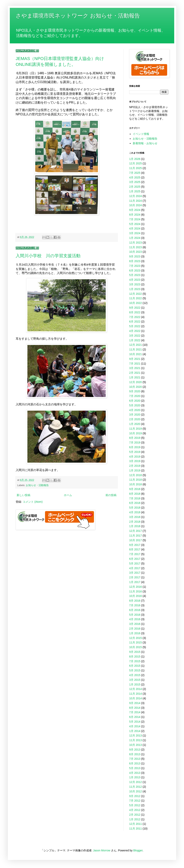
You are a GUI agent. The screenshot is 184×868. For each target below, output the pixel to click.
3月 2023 (135, 284)
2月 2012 (135, 815)
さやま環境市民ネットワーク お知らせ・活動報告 (78, 16)
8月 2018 (135, 494)
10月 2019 (136, 433)
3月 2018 (135, 517)
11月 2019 (136, 429)
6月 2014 (135, 717)
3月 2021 (135, 368)
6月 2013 (135, 763)
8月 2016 (135, 601)
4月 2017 (135, 568)
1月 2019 (135, 470)
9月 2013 (135, 750)
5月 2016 (135, 615)
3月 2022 (135, 336)
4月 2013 (135, 773)
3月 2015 (135, 680)
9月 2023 (135, 256)
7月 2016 (135, 605)
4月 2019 (135, 457)
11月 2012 (136, 787)
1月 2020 (135, 424)
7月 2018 (135, 498)
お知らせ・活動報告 (37, 485)
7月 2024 (135, 219)
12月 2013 (136, 735)
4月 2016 (135, 619)
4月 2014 (135, 726)
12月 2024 (136, 196)
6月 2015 (135, 666)
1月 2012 (135, 819)
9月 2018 (135, 489)
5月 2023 (135, 275)
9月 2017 (135, 545)
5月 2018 (135, 508)
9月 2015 (135, 652)
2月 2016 (135, 629)
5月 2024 (135, 224)
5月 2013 (135, 768)
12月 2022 (136, 294)
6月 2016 (135, 610)
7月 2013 (135, 759)
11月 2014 (136, 694)
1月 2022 (135, 340)
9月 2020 (135, 391)
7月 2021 (135, 364)
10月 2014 (136, 698)
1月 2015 (135, 684)
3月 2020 (135, 415)
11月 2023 (136, 247)
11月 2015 (136, 642)
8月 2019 (135, 438)
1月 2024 (135, 238)
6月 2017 (135, 559)
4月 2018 (135, 512)
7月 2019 (135, 443)
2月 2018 (135, 522)
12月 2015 (136, 638)
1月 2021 (135, 377)
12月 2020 (136, 382)
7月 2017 (135, 554)
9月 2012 (135, 796)
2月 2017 (135, 577)
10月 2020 (136, 387)
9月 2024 (135, 210)
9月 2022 (135, 308)
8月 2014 (135, 708)
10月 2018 (136, 484)
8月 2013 (135, 754)
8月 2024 (135, 215)
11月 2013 (136, 740)
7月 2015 (135, 661)
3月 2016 (135, 624)
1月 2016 (135, 633)
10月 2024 (136, 205)
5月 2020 (135, 405)
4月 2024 (135, 228)
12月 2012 (136, 782)
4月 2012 (135, 810)
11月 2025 (136, 168)
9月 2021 (135, 359)
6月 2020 (135, 401)
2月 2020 (135, 419)
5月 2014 (135, 722)
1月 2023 (135, 289)
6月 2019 (135, 447)
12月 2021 (136, 345)
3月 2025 (135, 182)
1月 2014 (135, 731)
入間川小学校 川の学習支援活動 (48, 256)
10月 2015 (136, 647)
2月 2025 (135, 187)
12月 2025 (136, 163)
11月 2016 (136, 591)
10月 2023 (136, 252)
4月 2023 (135, 280)
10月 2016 (136, 596)
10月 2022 (136, 303)
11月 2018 (136, 480)
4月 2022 (135, 331)
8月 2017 (135, 549)
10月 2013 (136, 745)
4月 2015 (135, 675)
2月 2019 (135, 466)
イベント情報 (141, 134)
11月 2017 (136, 536)
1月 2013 (135, 777)
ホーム (68, 495)
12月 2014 (136, 689)
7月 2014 (135, 712)
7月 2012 (135, 801)
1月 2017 (135, 582)
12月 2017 (136, 531)
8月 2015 (135, 657)
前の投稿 (111, 495)
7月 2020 (135, 396)
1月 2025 (135, 191)
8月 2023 (135, 261)
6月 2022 (135, 322)
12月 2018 (136, 475)
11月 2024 (136, 201)
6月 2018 (135, 503)
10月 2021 (136, 354)
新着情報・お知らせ (145, 143)
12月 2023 (136, 243)
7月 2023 (135, 266)
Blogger (138, 850)
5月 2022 (135, 326)
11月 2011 (136, 829)
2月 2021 (135, 373)
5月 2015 (135, 670)
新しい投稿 (23, 495)
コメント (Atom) (33, 502)
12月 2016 (136, 587)
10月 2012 (136, 791)
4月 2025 (135, 177)
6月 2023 (135, 271)
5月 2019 (135, 452)
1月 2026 (135, 159)
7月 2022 (135, 317)
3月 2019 (135, 461)
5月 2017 (135, 563)
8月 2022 (135, 312)
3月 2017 (135, 573)
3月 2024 (135, 233)
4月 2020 (135, 410)
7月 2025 (135, 173)
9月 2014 (135, 703)
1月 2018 (135, 526)
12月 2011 (136, 824)
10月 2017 (136, 540)
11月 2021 (136, 349)
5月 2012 (135, 805)
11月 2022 (136, 298)
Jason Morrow (102, 850)
